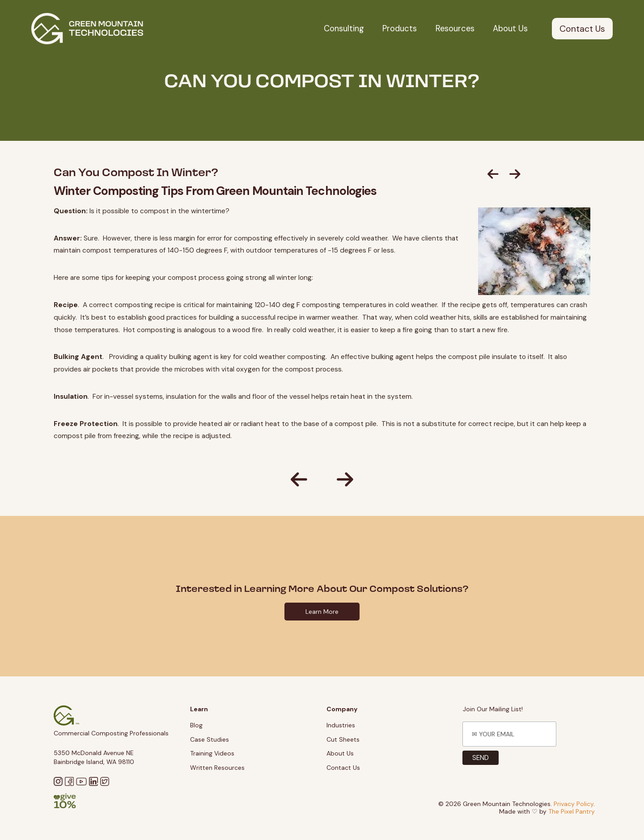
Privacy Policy (574, 804)
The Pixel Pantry (572, 811)
